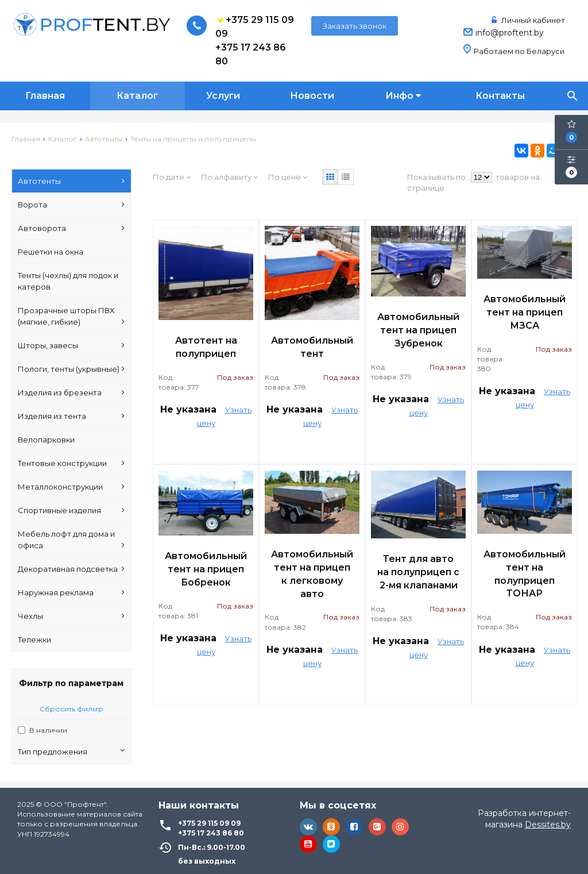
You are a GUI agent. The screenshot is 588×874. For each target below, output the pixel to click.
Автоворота (71, 228)
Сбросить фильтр (71, 709)
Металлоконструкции (71, 487)
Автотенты (71, 181)
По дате (172, 177)
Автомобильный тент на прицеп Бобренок (206, 569)
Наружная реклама (71, 592)
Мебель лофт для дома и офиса (71, 540)
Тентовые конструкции (71, 463)
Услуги (223, 96)
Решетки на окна (51, 252)
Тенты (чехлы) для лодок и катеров (68, 281)
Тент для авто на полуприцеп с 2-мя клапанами (418, 572)
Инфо (403, 96)
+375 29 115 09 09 (255, 26)
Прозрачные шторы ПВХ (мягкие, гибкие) (71, 317)
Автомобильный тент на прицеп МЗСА (525, 312)
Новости (312, 96)
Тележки (34, 640)
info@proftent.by (510, 33)
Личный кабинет (528, 20)
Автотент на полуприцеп (206, 347)
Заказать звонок (355, 26)
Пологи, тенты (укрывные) (71, 369)
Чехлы (71, 616)
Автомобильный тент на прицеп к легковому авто (312, 574)
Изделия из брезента (71, 392)
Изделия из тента (71, 416)
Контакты (500, 96)
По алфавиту (229, 177)
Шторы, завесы (71, 345)
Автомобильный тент (312, 347)
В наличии (48, 730)
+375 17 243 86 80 (251, 54)
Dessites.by (548, 825)
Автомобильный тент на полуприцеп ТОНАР (525, 574)
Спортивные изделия (71, 510)
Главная (45, 96)
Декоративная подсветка (71, 569)
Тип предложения (71, 751)
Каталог (137, 96)
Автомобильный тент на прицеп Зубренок (418, 330)
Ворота (71, 205)
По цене (288, 177)
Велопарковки (46, 440)
